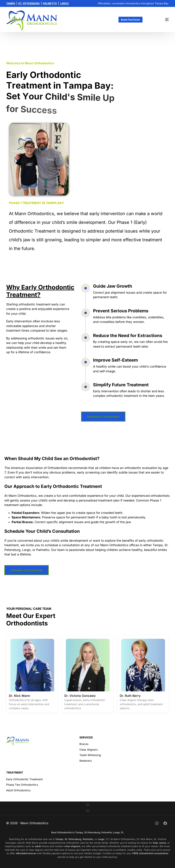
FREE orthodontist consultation (150, 853)
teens (163, 843)
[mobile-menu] (161, 20)
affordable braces (26, 853)
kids (155, 843)
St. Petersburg (73, 839)
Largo (101, 839)
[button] (87, 804)
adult (38, 846)
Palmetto (88, 839)
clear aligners (72, 846)
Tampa (59, 839)
